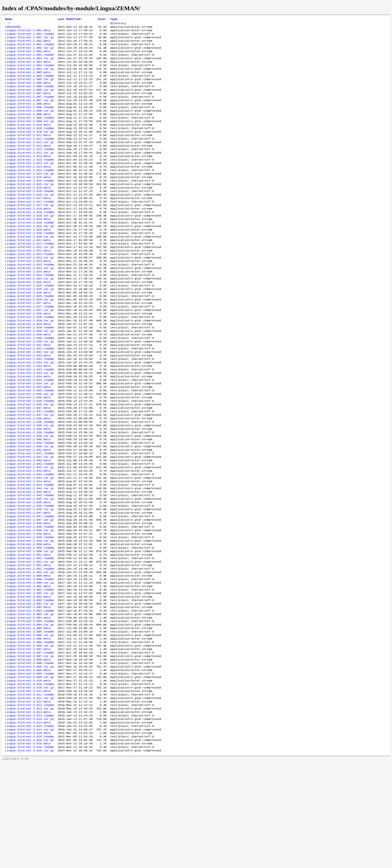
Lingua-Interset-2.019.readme (29, 252)
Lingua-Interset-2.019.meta (28, 248)
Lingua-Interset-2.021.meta (28, 272)
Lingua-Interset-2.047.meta (28, 584)
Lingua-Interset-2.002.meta (28, 44)
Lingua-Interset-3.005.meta (28, 715)
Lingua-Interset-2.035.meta (28, 440)
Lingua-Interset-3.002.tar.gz (29, 687)
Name (9, 19)
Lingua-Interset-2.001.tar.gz (29, 40)
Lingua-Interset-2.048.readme (29, 600)
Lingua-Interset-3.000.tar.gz (29, 663)
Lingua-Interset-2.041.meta (28, 512)
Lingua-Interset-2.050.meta (28, 620)
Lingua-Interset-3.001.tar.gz (29, 675)
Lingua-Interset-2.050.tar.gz (29, 628)
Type (115, 19)
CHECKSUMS (13, 28)
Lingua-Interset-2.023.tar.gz (29, 304)
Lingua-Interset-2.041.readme (29, 516)
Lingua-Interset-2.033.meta (28, 416)
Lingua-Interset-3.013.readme (29, 815)
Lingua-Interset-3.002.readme (29, 683)
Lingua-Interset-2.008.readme (29, 120)
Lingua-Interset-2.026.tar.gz (29, 340)
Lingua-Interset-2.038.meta (28, 476)
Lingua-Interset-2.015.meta (28, 200)
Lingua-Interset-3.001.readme (29, 671)
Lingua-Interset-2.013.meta (28, 176)
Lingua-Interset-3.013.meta (28, 811)
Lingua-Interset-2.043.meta (28, 536)
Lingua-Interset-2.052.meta (28, 644)
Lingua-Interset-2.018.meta (28, 236)
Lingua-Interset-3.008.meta (28, 751)
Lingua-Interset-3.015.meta (28, 835)
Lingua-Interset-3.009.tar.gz (29, 771)
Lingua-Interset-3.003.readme (29, 695)
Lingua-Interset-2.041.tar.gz (29, 520)
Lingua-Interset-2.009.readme (29, 132)
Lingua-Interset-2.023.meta (28, 296)
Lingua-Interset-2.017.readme (29, 228)
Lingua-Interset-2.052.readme (29, 648)
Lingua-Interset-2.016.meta (28, 212)
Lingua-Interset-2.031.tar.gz (29, 400)
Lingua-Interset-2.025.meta (28, 320)
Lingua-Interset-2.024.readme (29, 312)
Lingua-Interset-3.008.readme (29, 755)
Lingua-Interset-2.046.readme (29, 576)
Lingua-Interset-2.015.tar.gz (29, 208)
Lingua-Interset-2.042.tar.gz (29, 532)
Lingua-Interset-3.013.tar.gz (29, 819)
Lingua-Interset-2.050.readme (29, 624)
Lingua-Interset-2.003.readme (29, 60)
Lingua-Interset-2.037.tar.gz (29, 472)
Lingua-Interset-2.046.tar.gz (29, 580)
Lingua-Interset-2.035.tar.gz (29, 448)
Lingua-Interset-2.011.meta (28, 152)
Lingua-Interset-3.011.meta (28, 787)
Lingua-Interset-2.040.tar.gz (29, 508)
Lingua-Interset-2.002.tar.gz (29, 52)
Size (102, 19)
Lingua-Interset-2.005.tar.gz (29, 88)
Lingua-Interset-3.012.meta (28, 799)
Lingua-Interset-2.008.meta (28, 116)
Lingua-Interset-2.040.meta (28, 500)
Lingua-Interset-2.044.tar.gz (29, 556)
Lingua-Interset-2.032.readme (29, 408)
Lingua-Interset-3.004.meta (28, 703)
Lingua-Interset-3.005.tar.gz (29, 723)
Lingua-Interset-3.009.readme (29, 767)
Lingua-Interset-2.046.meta (28, 572)
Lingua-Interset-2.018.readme (29, 240)
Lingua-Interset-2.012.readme (29, 168)
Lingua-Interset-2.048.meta (28, 596)
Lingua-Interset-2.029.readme (29, 372)
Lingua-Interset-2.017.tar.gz (29, 232)
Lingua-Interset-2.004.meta (28, 68)
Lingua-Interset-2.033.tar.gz (29, 424)
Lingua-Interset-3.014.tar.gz (29, 831)
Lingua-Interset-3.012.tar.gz (29, 807)
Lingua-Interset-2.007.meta (28, 104)
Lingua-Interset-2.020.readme (29, 264)
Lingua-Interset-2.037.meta (28, 464)
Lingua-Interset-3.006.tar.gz (29, 735)
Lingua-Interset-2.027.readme (29, 348)
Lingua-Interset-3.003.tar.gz (29, 699)
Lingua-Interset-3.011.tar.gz (29, 795)
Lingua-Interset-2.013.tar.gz (29, 184)
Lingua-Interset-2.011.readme (29, 156)
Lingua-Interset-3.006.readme (29, 731)
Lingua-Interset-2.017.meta (28, 224)
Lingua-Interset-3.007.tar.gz (29, 747)
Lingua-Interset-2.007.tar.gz (29, 112)
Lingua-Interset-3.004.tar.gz (29, 711)
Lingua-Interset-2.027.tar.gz (29, 352)
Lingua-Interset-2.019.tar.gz (29, 256)
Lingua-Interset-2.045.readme (29, 564)
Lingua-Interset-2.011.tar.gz (29, 160)
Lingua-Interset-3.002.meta (28, 679)
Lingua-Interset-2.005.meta (28, 80)
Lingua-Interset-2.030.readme (29, 384)
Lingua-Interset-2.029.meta (28, 368)
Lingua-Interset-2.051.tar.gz (29, 640)
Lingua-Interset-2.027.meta (28, 344)
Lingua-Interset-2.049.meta (28, 608)
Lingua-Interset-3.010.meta (28, 775)
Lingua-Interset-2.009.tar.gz (29, 136)
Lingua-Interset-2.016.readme (29, 216)
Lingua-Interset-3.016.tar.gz (29, 855)
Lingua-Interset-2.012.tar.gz (29, 172)
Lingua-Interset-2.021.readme (29, 276)
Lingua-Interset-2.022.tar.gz (29, 292)
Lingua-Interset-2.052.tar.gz (29, 651)
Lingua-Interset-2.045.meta (28, 560)
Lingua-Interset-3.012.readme (29, 803)
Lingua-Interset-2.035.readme (29, 444)
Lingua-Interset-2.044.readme (29, 552)
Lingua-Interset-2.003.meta (28, 56)
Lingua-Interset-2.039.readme (29, 492)
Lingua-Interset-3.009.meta (28, 763)
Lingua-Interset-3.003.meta (28, 691)
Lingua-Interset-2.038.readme (29, 480)
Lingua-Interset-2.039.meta (28, 488)
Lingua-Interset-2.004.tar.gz (29, 76)
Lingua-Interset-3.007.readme (29, 743)
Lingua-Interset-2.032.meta (28, 404)
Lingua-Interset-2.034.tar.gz (29, 436)
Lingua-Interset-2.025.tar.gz (29, 328)
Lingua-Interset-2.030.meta (28, 380)
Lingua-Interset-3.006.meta (28, 727)
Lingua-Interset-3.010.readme (29, 779)
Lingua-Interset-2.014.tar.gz (29, 196)
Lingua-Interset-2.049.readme (29, 612)
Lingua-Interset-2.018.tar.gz (29, 244)
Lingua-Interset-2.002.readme (29, 48)
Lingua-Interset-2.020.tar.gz (29, 268)
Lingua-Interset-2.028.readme (29, 360)
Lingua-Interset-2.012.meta (28, 164)
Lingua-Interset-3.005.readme (29, 719)
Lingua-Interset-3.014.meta (28, 823)
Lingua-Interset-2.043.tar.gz (29, 544)
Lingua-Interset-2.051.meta (28, 632)
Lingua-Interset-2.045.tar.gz (29, 568)
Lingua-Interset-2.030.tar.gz (29, 388)
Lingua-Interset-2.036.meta (28, 452)
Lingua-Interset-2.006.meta (28, 92)
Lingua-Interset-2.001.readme (29, 36)
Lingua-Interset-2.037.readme (29, 468)
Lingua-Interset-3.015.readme (29, 839)
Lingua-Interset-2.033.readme (29, 420)
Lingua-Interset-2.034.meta (28, 428)
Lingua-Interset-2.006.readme (29, 96)
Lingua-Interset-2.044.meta (28, 548)
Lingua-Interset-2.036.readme (29, 456)
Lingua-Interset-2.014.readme (29, 192)
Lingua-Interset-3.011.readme (29, 791)
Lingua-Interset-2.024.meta (28, 308)
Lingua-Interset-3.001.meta (28, 667)
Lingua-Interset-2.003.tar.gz (29, 64)
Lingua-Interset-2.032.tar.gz (29, 412)
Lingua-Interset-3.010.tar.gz (29, 783)
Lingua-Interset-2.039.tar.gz (29, 496)
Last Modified (70, 19)
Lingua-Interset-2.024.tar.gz (29, 316)
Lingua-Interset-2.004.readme (29, 72)
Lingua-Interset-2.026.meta (28, 332)
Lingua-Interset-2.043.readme (29, 540)
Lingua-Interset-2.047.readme (29, 588)
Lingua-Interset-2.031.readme (29, 396)
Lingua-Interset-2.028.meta (28, 356)
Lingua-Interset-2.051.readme (29, 636)
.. (7, 24)
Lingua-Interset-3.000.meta (28, 655)
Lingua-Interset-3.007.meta (28, 739)
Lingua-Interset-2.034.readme (29, 432)
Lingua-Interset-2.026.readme (29, 336)
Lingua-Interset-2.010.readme (29, 144)
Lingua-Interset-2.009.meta (28, 128)
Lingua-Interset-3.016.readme (29, 851)
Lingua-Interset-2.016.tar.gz (29, 220)
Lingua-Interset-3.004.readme (29, 707)
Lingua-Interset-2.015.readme (29, 204)
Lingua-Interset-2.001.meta (28, 32)
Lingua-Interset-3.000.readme (29, 659)
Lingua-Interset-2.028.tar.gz (29, 364)
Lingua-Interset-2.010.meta (28, 140)
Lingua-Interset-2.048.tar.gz (29, 604)
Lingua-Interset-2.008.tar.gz (29, 124)
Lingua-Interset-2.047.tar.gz (29, 592)
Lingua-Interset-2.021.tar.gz (29, 280)
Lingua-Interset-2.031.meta (28, 392)
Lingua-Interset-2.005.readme (29, 84)
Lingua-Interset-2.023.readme (29, 300)
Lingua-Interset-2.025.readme (29, 324)
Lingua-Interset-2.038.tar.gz (29, 484)
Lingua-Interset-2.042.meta (28, 524)
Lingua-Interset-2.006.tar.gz (29, 100)
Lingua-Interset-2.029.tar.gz (29, 376)
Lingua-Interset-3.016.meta (28, 847)
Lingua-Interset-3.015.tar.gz (29, 843)
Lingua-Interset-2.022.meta (28, 284)
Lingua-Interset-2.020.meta (28, 260)
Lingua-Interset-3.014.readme (29, 827)
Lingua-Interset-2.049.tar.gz (29, 616)
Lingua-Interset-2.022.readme (29, 288)
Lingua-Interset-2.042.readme (29, 528)
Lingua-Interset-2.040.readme (29, 504)
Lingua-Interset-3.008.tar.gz (29, 759)
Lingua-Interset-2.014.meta (28, 188)
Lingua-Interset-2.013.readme (29, 180)
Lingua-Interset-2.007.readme (29, 108)
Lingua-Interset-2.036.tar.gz (29, 460)
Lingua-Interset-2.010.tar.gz (29, 148)
